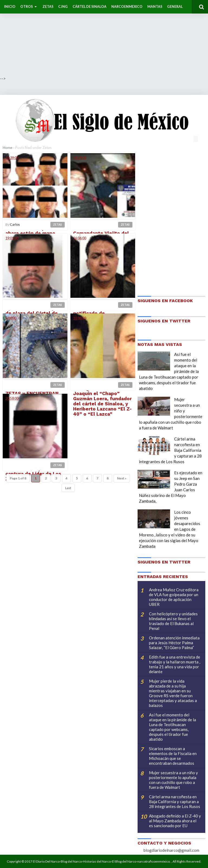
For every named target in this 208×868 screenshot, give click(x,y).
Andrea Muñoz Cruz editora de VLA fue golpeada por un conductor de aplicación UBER (174, 597)
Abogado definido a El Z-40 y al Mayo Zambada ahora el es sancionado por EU (175, 821)
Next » (122, 478)
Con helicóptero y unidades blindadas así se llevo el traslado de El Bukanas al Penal (173, 621)
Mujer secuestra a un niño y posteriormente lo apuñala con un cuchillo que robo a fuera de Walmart (173, 780)
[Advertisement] (104, 38)
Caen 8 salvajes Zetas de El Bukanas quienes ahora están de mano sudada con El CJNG (32, 231)
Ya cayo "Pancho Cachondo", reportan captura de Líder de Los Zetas (33, 472)
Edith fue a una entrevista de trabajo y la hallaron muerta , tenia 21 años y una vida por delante (175, 664)
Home (7, 148)
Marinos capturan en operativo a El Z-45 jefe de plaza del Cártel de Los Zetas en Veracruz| (34, 311)
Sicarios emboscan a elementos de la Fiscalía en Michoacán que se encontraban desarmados (173, 756)
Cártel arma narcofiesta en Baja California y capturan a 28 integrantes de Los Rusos (175, 802)
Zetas (58, 225)
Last (68, 488)
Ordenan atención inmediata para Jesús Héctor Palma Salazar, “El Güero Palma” (174, 643)
